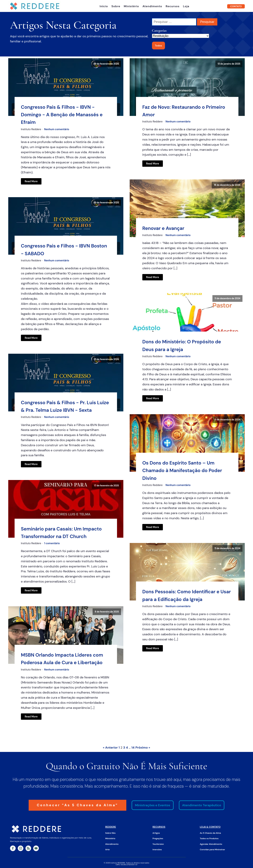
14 (133, 747)
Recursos (173, 6)
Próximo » (143, 747)
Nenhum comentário (57, 129)
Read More (31, 181)
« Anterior (110, 747)
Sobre (116, 6)
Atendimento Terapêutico (203, 805)
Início (104, 6)
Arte (107, 849)
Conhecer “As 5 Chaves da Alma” (77, 805)
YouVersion (158, 844)
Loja (186, 6)
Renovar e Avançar (163, 228)
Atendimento (152, 6)
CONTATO (236, 6)
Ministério (131, 6)
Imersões (157, 849)
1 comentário (52, 543)
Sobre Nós (110, 833)
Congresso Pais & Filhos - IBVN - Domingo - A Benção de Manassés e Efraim (62, 114)
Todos (158, 45)
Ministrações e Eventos (154, 805)
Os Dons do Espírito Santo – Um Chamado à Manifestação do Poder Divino (182, 470)
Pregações (158, 838)
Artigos (156, 833)
